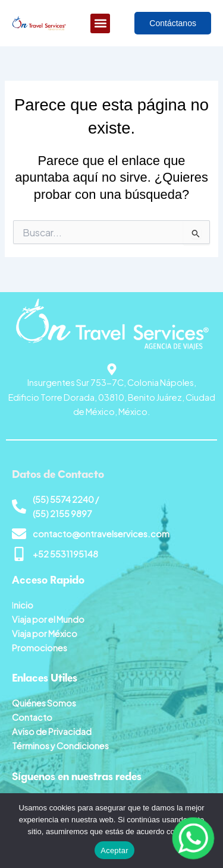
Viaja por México (45, 633)
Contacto (32, 717)
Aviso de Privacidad (52, 731)
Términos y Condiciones (60, 746)
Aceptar (114, 850)
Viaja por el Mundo (48, 619)
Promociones (40, 648)
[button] (100, 23)
